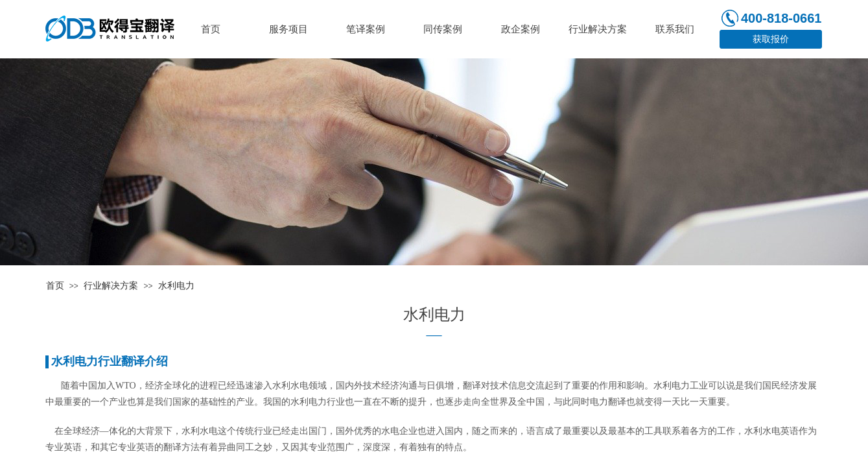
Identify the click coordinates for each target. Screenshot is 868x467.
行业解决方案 (111, 286)
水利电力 (176, 286)
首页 (55, 286)
